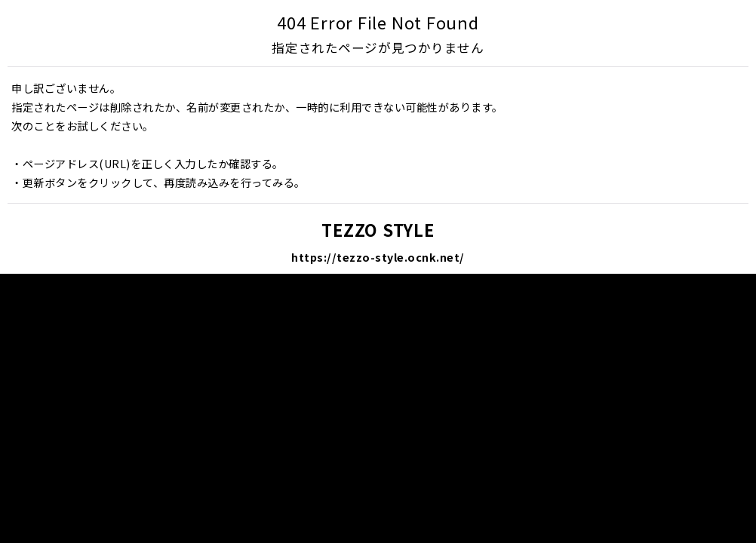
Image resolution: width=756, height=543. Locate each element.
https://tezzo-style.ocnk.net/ (378, 257)
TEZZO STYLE (378, 229)
